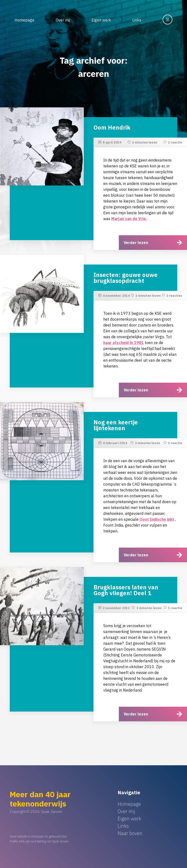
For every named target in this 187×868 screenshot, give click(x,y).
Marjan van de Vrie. (129, 219)
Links (137, 20)
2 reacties (174, 296)
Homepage (24, 20)
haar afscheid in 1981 (123, 343)
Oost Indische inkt (157, 519)
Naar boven (130, 833)
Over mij (63, 20)
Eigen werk (101, 20)
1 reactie (175, 142)
